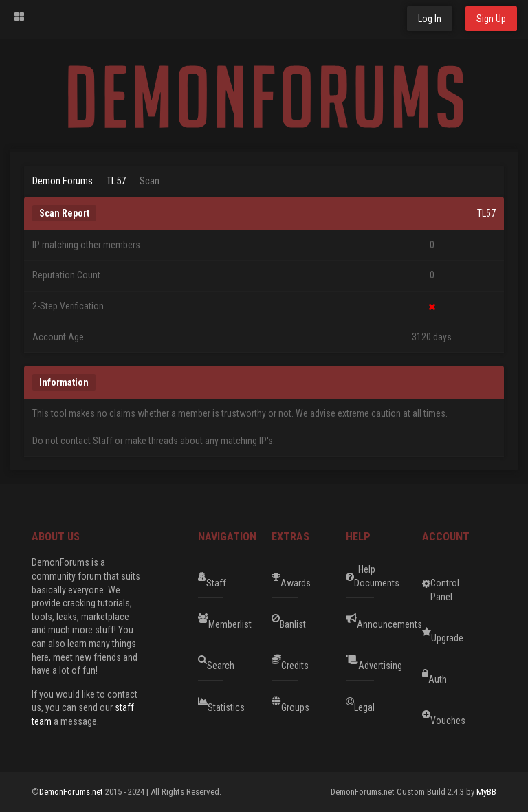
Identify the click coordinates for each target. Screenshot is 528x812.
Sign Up (491, 19)
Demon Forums (63, 181)
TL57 (116, 181)
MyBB (486, 792)
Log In (430, 19)
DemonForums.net (72, 792)
